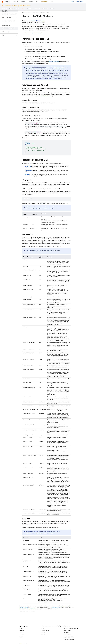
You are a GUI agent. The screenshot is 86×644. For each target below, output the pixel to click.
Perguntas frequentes (69, 637)
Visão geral (4, 9)
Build (15, 2)
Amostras (22, 633)
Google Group (67, 633)
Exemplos (52, 9)
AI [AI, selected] (22, 9)
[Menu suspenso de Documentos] (48, 2)
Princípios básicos (13, 9)
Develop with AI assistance (22, 6)
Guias (21, 628)
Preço (37, 2)
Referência (45, 9)
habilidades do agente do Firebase (39, 67)
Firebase (24, 13)
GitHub (21, 637)
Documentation (7, 6)
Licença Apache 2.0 (56, 607)
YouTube (44, 635)
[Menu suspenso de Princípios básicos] (19, 9)
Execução (23, 2)
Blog (73, 2)
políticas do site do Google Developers (28, 609)
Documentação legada (69, 639)
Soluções (31, 2)
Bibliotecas (22, 635)
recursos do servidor (54, 62)
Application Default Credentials (43, 96)
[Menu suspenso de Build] (18, 2)
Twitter (43, 633)
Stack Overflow (67, 631)
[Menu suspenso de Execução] (26, 2)
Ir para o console (80, 2)
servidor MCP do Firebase (38, 21)
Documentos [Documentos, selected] (44, 2)
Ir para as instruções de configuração (33, 33)
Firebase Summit (45, 631)
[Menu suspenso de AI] (24, 9)
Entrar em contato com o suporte (71, 628)
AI (49, 13)
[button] (8, 17)
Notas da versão (67, 635)
